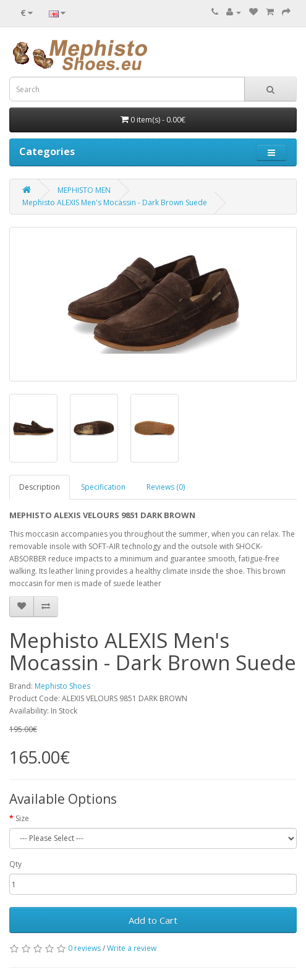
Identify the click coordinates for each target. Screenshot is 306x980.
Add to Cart (153, 920)
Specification (103, 487)
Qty (15, 864)
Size (22, 818)
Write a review (132, 948)
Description (40, 487)
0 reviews (84, 948)
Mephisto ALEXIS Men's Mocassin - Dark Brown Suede (115, 202)
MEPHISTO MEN (84, 190)
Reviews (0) (166, 487)
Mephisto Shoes (62, 686)
